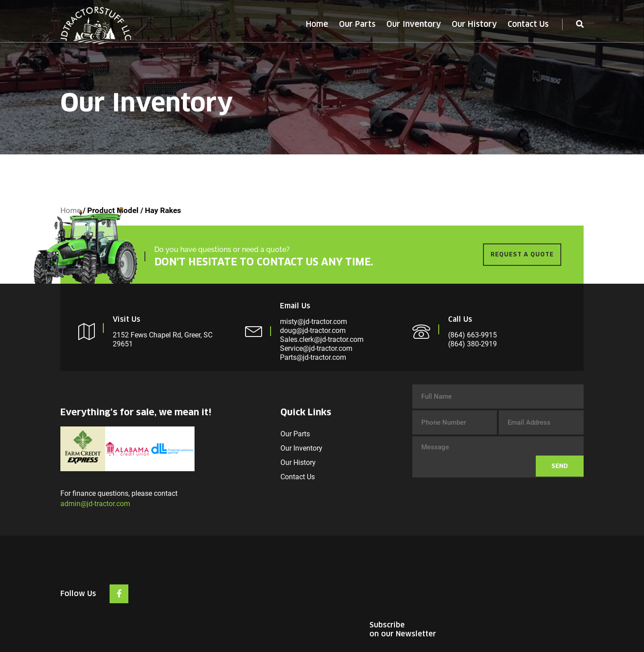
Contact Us (528, 24)
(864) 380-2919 (472, 344)
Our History (474, 24)
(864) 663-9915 (472, 335)
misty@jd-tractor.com (314, 322)
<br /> (517, 583)
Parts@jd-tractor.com (313, 357)
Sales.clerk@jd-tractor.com (322, 339)
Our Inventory (414, 24)
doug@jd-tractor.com (313, 330)
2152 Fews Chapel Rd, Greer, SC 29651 (163, 339)
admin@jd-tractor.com (95, 504)
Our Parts (357, 24)
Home (317, 24)
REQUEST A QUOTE (522, 254)
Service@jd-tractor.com (316, 348)
